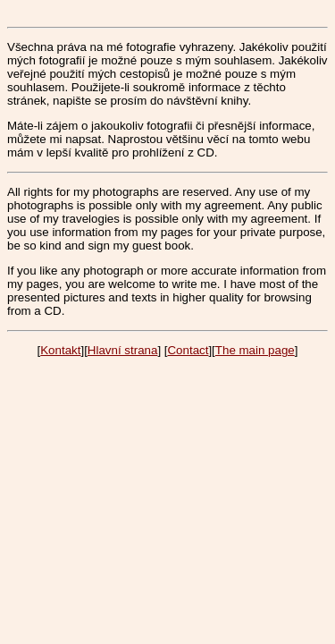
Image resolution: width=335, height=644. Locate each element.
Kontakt (60, 350)
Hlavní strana (123, 350)
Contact (188, 350)
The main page (255, 350)
